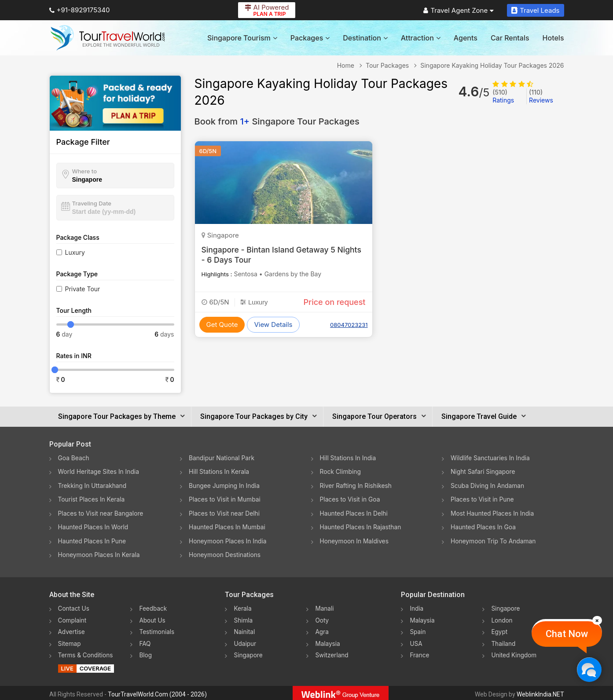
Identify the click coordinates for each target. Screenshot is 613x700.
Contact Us (74, 607)
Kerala (243, 607)
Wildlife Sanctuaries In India (491, 458)
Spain (418, 629)
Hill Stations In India (349, 458)
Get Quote (222, 324)
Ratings (503, 96)
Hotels (553, 38)
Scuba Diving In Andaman (488, 485)
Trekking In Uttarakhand (93, 485)
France (420, 652)
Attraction (421, 38)
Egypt (499, 629)
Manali (325, 607)
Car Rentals (510, 38)
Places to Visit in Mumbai (225, 499)
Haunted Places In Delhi (354, 512)
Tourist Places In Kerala (92, 499)
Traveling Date (92, 203)
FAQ (145, 641)
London (502, 618)
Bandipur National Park (222, 458)
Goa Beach (74, 458)
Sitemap (70, 641)
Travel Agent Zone (459, 10)
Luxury (75, 252)
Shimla (243, 618)
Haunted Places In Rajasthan (361, 526)
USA (416, 641)
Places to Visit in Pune (483, 499)
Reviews (541, 96)
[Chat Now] (589, 669)
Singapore (248, 652)
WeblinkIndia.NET (540, 692)
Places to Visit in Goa (351, 499)
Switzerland (332, 652)
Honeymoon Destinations (225, 553)
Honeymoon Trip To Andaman (494, 540)
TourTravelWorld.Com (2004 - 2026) (157, 692)
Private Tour (83, 289)
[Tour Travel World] (108, 38)
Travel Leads (535, 10)
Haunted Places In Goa (484, 526)
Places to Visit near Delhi (225, 512)
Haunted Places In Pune (93, 540)
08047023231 (349, 325)
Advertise (72, 629)
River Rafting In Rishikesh (356, 485)
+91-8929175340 (80, 10)
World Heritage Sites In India (99, 471)
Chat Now (567, 634)
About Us (152, 618)
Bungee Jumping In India (225, 485)
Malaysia (328, 641)
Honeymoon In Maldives (355, 540)
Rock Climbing (341, 471)
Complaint (73, 618)
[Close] (597, 620)
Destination (365, 38)
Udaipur (245, 641)
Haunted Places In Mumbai (228, 526)
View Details (273, 324)
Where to (85, 171)
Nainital (244, 629)
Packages (310, 38)
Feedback (153, 607)
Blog (146, 652)
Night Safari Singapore (483, 471)
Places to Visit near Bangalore (101, 512)
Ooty (322, 618)
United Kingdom (514, 652)
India (417, 607)
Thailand (504, 641)
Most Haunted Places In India (493, 512)
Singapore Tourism (242, 38)
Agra (322, 629)
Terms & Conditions (86, 652)
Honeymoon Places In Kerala (100, 553)
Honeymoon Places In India (228, 540)
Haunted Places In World (94, 526)
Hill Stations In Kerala (219, 471)
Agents (466, 38)
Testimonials (157, 629)
